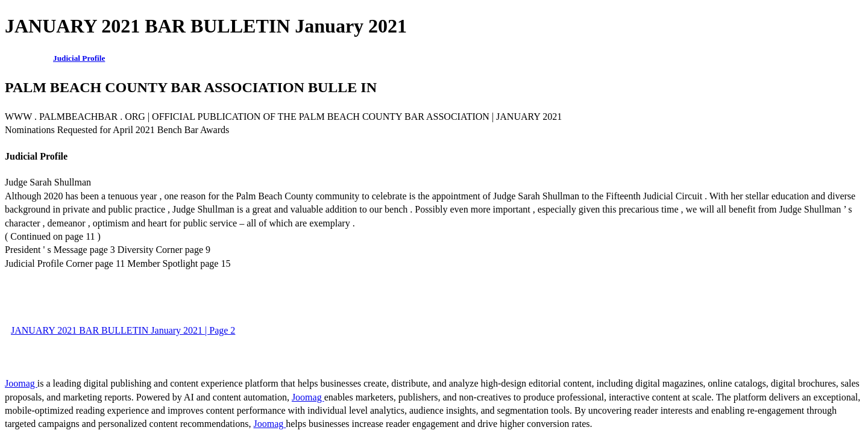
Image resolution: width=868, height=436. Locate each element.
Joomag (21, 383)
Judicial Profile (79, 58)
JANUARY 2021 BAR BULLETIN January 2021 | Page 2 (123, 330)
